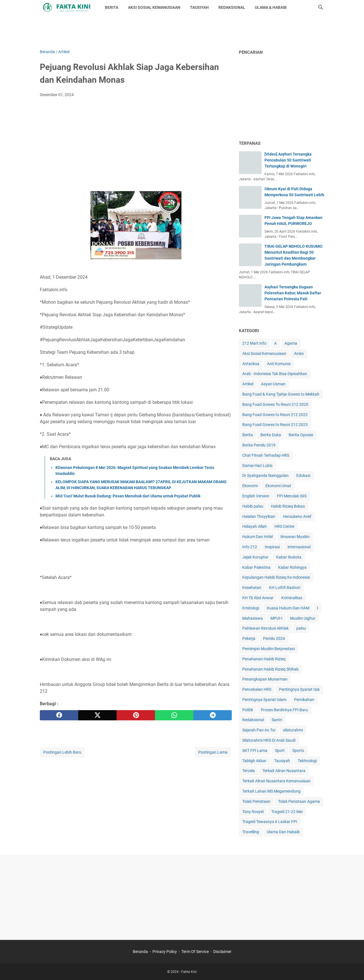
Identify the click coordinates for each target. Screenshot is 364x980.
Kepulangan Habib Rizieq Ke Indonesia (276, 577)
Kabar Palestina (256, 567)
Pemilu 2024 (274, 638)
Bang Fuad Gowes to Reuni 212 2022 (275, 415)
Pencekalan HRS (257, 689)
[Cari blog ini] (321, 7)
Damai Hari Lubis (257, 466)
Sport (280, 750)
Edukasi (303, 475)
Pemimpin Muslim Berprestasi (268, 649)
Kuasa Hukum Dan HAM (288, 608)
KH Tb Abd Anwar (258, 598)
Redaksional (253, 720)
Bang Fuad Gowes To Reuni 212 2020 (275, 404)
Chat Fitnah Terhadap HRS (266, 455)
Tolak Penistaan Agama (299, 801)
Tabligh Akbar (254, 761)
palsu (301, 628)
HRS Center (285, 526)
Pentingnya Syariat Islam (264, 700)
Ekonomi (250, 486)
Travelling (251, 832)
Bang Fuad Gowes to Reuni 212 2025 (275, 425)
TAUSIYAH (199, 7)
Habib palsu (253, 506)
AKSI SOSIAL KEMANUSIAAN (154, 7)
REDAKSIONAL (232, 7)
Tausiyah (282, 761)
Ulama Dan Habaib (283, 832)
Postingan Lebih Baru (62, 752)
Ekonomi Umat (278, 486)
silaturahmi (293, 730)
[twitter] (97, 715)
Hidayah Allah (255, 526)
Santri (277, 720)
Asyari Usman (273, 384)
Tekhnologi (307, 761)
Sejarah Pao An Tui (259, 730)
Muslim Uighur (303, 618)
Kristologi (251, 608)
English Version (256, 496)
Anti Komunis (279, 364)
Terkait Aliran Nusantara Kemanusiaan (276, 781)
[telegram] (213, 715)
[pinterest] (136, 715)
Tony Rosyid (253, 812)
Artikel (248, 384)
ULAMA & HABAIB (271, 7)
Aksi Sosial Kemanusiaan (264, 353)
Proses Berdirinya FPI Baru (284, 710)
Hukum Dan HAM (258, 537)
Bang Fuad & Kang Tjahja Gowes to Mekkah (281, 394)
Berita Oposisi (301, 435)
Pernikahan (304, 700)
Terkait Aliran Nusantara (284, 771)
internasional (299, 547)
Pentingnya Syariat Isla (299, 689)
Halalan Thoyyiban (259, 516)
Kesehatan (252, 588)
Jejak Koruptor (255, 557)
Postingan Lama (213, 752)
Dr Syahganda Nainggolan (265, 475)
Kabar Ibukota (289, 557)
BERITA (112, 7)
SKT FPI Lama (255, 750)
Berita (248, 435)
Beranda (140, 952)
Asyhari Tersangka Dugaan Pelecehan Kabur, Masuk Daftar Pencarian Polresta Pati (293, 293)
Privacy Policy (165, 952)
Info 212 (250, 547)
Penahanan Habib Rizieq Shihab (270, 669)
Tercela (249, 771)
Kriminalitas (292, 598)
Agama (291, 343)
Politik (248, 710)
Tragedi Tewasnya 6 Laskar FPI (270, 822)
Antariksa (251, 364)
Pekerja (249, 638)
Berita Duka (271, 435)
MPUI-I (276, 618)
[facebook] (59, 715)
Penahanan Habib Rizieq (264, 659)
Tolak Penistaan (256, 801)
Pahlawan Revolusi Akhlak (265, 628)
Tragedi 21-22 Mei (287, 812)
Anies (299, 353)
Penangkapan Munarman (265, 679)
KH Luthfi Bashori (285, 588)
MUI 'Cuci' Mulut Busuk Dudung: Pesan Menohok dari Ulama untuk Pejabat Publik (128, 496)
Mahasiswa (253, 618)
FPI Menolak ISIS (292, 496)
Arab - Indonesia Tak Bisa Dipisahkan (275, 374)
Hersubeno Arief (297, 516)
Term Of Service (195, 952)
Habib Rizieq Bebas (288, 506)
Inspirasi (272, 547)
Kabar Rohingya (292, 567)
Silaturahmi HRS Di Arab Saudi (269, 740)
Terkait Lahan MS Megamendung (271, 791)
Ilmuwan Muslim (295, 537)
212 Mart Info (254, 343)
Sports (298, 750)
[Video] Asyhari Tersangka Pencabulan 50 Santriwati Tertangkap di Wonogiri (288, 160)
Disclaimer (222, 952)
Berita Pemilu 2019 (259, 445)
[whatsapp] (174, 715)
